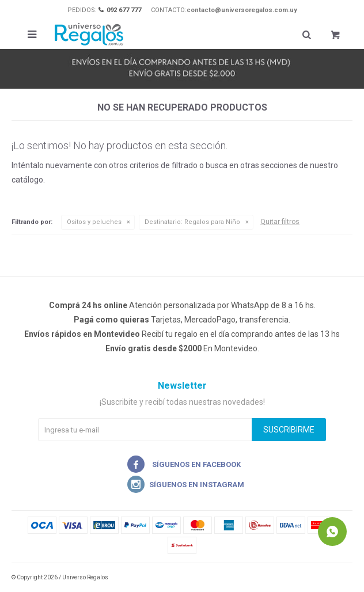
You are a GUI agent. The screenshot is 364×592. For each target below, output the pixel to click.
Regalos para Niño (192, 222)
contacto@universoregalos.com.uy (242, 10)
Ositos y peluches (94, 222)
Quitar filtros (280, 222)
